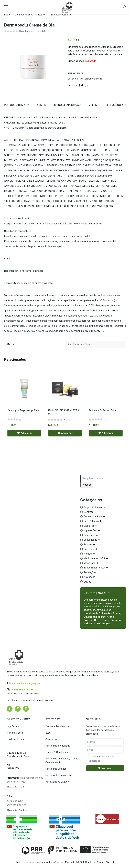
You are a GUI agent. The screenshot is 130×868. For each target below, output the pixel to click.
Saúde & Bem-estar (94, 568)
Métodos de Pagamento (58, 775)
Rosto (41, 15)
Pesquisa (87, 485)
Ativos (41, 105)
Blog (48, 733)
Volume (94, 105)
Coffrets (89, 512)
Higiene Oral (90, 530)
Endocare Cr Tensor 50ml (103, 410)
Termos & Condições (57, 752)
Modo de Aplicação (67, 105)
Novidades (89, 577)
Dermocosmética (24, 15)
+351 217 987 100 (17, 782)
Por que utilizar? (16, 105)
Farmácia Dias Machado (58, 726)
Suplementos (91, 535)
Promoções (90, 572)
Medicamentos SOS (94, 558)
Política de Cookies (56, 769)
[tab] (20, 106)
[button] (24, 433)
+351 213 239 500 (17, 805)
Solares (88, 545)
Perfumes (89, 549)
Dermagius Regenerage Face (23, 410)
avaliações (26, 31)
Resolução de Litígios (57, 782)
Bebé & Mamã (91, 521)
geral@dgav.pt (15, 801)
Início (7, 15)
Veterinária (90, 563)
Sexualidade (90, 540)
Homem (88, 554)
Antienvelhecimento (61, 15)
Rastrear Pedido (16, 739)
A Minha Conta (15, 733)
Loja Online (13, 726)
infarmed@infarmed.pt (31, 778)
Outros (87, 582)
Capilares (89, 526)
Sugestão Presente (94, 507)
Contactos (51, 739)
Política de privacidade (58, 746)
